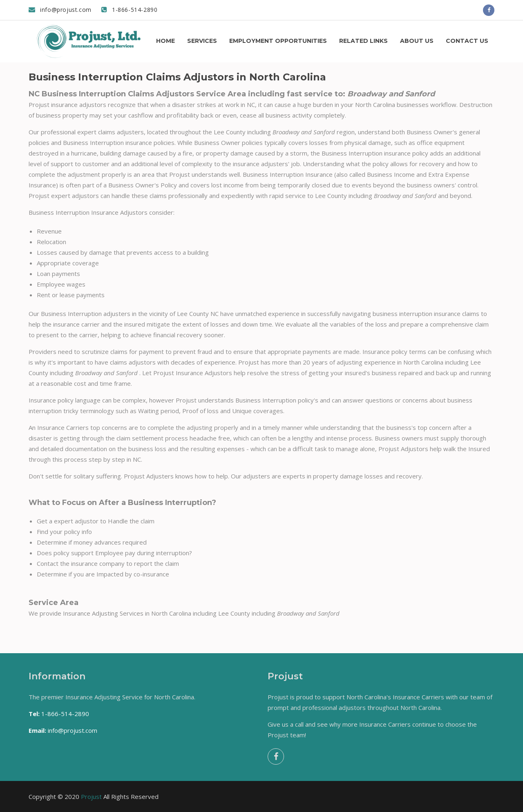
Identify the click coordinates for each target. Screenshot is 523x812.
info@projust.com (60, 10)
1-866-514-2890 (130, 10)
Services (202, 41)
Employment (278, 41)
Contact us (467, 41)
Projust (91, 796)
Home (165, 41)
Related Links (363, 41)
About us (417, 41)
